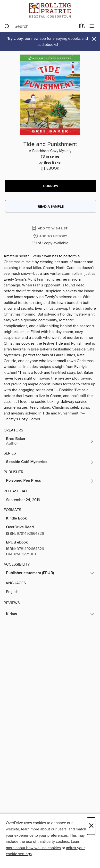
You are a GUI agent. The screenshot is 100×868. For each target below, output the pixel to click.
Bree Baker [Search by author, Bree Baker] (53, 163)
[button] (51, 186)
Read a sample (51, 207)
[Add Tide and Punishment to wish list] (50, 228)
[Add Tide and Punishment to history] (51, 236)
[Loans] (82, 27)
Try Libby (15, 39)
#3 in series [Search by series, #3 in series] (50, 157)
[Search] (7, 26)
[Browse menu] (92, 26)
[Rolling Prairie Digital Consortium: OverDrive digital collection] (50, 10)
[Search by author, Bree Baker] (50, 441)
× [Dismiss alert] (94, 39)
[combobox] (40, 26)
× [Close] (91, 826)
